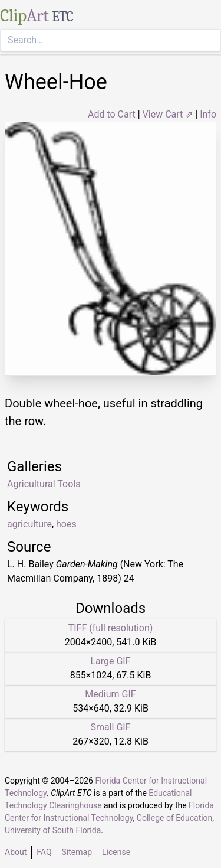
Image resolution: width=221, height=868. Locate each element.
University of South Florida (53, 830)
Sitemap (77, 852)
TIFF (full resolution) (111, 628)
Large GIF (110, 661)
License (116, 852)
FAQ (44, 852)
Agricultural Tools (44, 484)
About (16, 852)
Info (208, 114)
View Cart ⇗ (168, 114)
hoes (66, 524)
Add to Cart (112, 114)
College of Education (175, 818)
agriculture (29, 524)
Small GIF (110, 727)
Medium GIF (110, 694)
